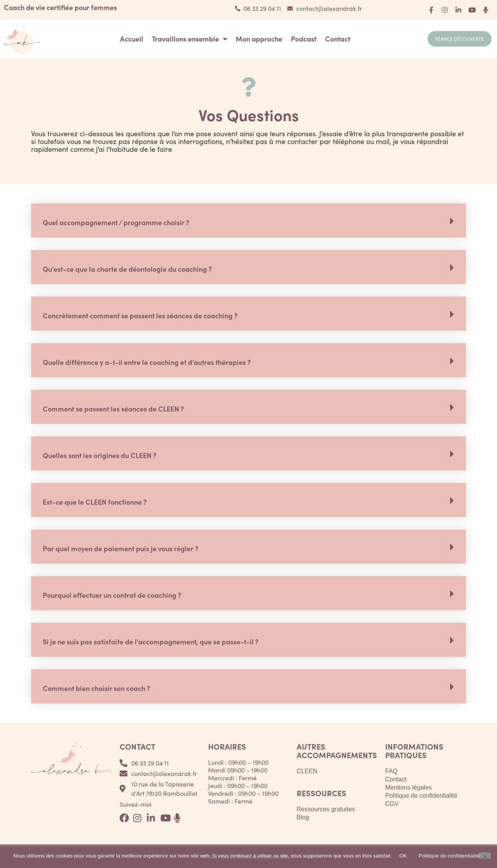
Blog (303, 817)
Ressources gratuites (326, 809)
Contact (338, 39)
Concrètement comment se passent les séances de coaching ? (140, 315)
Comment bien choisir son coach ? (96, 688)
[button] (248, 220)
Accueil (132, 39)
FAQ (391, 771)
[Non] (485, 856)
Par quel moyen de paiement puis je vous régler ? (121, 548)
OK (403, 856)
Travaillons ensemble (189, 39)
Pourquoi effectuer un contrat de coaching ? (112, 595)
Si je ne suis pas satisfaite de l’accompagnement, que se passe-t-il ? (151, 641)
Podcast (304, 39)
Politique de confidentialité (421, 796)
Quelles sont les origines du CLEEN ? (100, 455)
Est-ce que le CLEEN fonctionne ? (95, 502)
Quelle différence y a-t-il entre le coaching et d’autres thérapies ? (147, 362)
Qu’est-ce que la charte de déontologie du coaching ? (127, 269)
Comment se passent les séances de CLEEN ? (113, 409)
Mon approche (259, 39)
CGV (392, 804)
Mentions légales (408, 787)
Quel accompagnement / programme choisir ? (116, 222)
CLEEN (307, 771)
